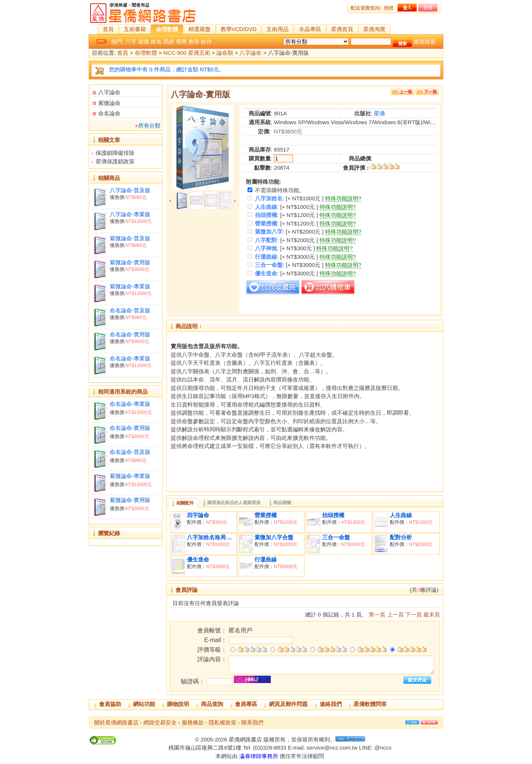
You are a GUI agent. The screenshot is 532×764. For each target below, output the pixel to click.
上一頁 (395, 614)
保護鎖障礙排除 (115, 153)
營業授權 (266, 515)
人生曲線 (401, 515)
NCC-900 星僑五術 (187, 53)
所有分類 (149, 125)
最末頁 (432, 614)
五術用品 (277, 29)
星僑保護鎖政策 (115, 161)
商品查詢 (212, 704)
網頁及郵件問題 (288, 704)
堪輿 (181, 42)
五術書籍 (135, 29)
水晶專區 (310, 29)
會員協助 (110, 704)
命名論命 (109, 113)
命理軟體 (167, 29)
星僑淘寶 (374, 29)
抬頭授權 (333, 515)
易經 (169, 42)
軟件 (207, 42)
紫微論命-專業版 (130, 286)
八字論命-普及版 (130, 190)
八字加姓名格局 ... (209, 537)
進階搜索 (424, 42)
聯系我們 (252, 722)
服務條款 (193, 722)
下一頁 (414, 614)
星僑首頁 (342, 29)
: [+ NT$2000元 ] (286, 232)
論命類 (225, 53)
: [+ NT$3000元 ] (283, 257)
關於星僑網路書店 (116, 722)
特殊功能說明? (343, 198)
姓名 (156, 42)
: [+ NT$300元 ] (281, 248)
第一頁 (377, 614)
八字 (131, 42)
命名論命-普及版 (130, 310)
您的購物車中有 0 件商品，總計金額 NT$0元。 (167, 69)
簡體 (389, 8)
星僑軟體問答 (370, 704)
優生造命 (198, 559)
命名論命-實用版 (130, 334)
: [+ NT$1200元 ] (283, 215)
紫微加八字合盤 (274, 537)
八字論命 (250, 53)
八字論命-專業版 (130, 214)
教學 (194, 42)
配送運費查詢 (365, 8)
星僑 (379, 113)
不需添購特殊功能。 (276, 190)
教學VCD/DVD (239, 29)
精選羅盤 (199, 29)
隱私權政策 (223, 722)
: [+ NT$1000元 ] (286, 198)
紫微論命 (109, 103)
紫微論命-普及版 (130, 238)
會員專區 (246, 704)
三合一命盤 (336, 537)
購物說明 (178, 704)
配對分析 (401, 537)
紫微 (144, 42)
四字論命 (198, 515)
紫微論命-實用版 (130, 262)
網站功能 (144, 704)
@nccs (383, 748)
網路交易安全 (160, 722)
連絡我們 (331, 704)
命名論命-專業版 (130, 358)
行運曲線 (266, 559)
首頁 (108, 29)
